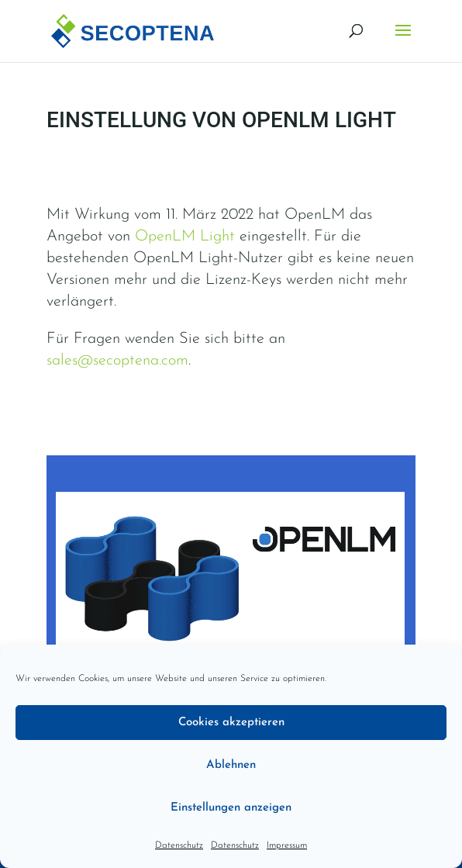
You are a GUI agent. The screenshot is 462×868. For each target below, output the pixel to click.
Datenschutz (179, 846)
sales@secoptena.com (117, 361)
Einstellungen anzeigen (231, 808)
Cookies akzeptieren (231, 723)
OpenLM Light (185, 237)
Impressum (287, 846)
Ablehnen (231, 765)
